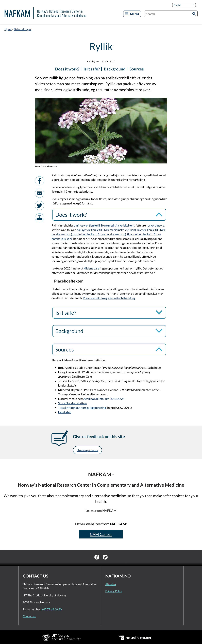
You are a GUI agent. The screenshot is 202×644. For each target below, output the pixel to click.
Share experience (87, 450)
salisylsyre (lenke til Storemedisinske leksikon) (106, 230)
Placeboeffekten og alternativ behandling (109, 298)
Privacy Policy (114, 591)
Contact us (29, 616)
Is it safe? (92, 69)
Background (115, 69)
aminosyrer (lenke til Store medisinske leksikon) (104, 225)
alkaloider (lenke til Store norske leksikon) (100, 234)
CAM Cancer (101, 534)
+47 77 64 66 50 (52, 609)
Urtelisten (65, 412)
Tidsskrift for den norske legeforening (82, 408)
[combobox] (171, 14)
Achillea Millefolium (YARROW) (104, 399)
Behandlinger (23, 29)
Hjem (8, 29)
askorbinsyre (156, 225)
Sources (137, 69)
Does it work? (67, 69)
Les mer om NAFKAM (101, 510)
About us (111, 584)
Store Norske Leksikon (72, 403)
